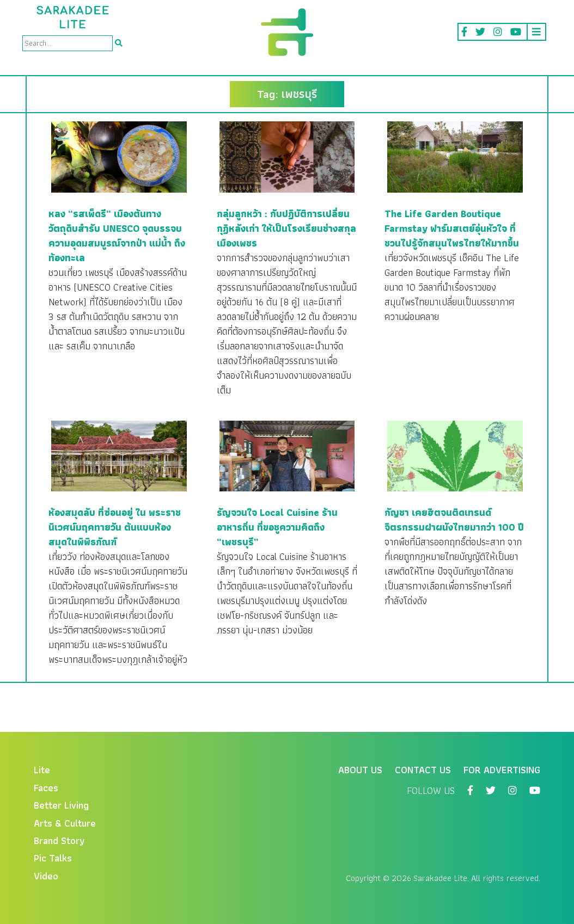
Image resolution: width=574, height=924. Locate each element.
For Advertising (502, 770)
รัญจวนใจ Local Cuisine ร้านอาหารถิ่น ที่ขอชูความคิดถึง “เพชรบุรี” (277, 527)
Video (46, 876)
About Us (360, 770)
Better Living (61, 805)
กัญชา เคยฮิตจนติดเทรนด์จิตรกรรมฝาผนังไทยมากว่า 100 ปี (454, 520)
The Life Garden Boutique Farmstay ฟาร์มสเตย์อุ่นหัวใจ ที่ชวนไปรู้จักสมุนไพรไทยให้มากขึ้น (452, 228)
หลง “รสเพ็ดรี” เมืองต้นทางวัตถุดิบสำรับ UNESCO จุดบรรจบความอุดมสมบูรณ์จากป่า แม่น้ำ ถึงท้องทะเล (117, 236)
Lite (42, 770)
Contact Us (423, 770)
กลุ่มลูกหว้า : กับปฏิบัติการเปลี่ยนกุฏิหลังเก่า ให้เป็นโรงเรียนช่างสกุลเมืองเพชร (286, 228)
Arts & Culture (65, 823)
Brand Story (59, 840)
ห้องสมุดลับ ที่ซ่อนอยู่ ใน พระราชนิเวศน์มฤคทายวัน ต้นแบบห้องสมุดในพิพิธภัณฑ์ (115, 527)
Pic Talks (53, 858)
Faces (46, 788)
